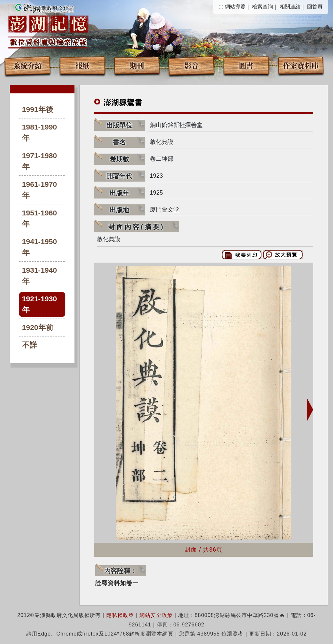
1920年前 (38, 328)
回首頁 (315, 7)
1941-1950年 (40, 247)
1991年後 (38, 110)
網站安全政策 (156, 615)
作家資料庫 (301, 65)
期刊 (137, 65)
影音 (192, 65)
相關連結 (290, 7)
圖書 (246, 65)
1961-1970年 (40, 190)
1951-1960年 (40, 219)
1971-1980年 (40, 161)
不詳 (30, 345)
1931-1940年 (40, 276)
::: (221, 7)
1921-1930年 (40, 304)
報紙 (82, 65)
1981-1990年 (40, 133)
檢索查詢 (262, 7)
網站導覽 (235, 7)
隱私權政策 (120, 615)
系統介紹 (28, 65)
